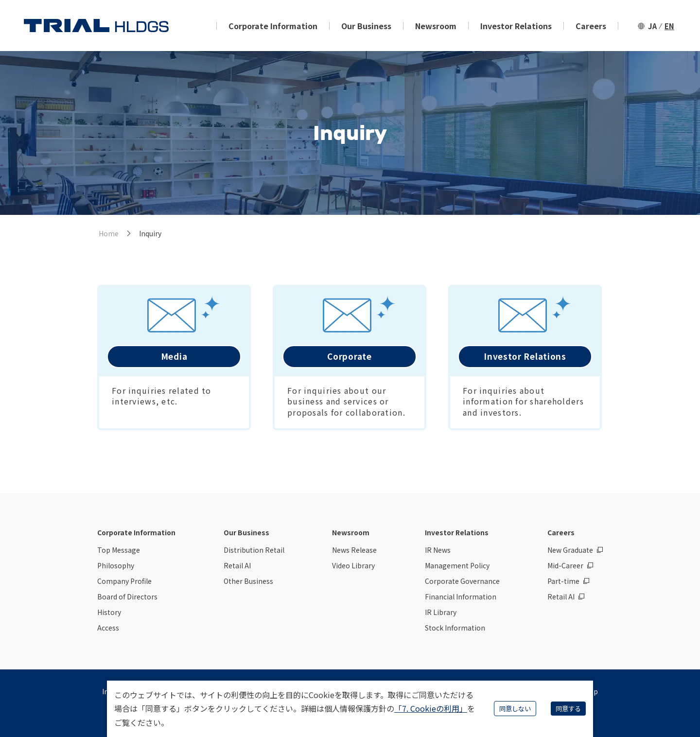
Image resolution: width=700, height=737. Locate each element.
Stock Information (455, 628)
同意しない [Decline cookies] (515, 709)
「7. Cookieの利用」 (431, 708)
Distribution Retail (254, 550)
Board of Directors (127, 597)
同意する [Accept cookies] (568, 709)
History (109, 612)
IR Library (441, 612)
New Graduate (570, 550)
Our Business (366, 26)
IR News (438, 550)
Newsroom (436, 26)
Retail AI (237, 565)
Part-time (563, 581)
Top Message (119, 550)
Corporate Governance (462, 581)
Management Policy (457, 565)
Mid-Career (565, 565)
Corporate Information (273, 26)
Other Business (248, 581)
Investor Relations (516, 26)
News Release (354, 550)
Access (108, 628)
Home (109, 233)
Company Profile (124, 581)
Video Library (353, 565)
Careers (591, 26)
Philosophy (116, 565)
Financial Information (461, 597)
